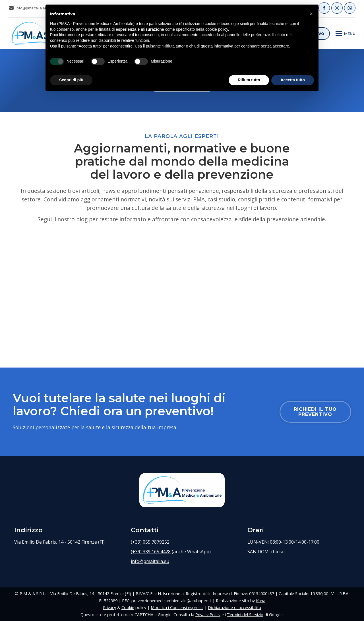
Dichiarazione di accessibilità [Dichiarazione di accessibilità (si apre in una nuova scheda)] (234, 607)
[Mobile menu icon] (346, 34)
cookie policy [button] (217, 29)
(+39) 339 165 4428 (151, 552)
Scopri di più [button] (71, 80)
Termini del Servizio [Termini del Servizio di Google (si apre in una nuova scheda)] (245, 615)
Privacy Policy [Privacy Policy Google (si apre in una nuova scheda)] (208, 615)
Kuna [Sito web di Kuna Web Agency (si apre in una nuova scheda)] (261, 601)
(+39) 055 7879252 (150, 542)
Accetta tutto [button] (293, 80)
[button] (311, 14)
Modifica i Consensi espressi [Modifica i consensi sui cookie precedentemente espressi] (177, 607)
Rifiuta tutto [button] (249, 80)
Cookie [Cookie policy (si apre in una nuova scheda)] (128, 607)
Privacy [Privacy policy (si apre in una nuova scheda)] (109, 607)
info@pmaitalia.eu (28, 8)
